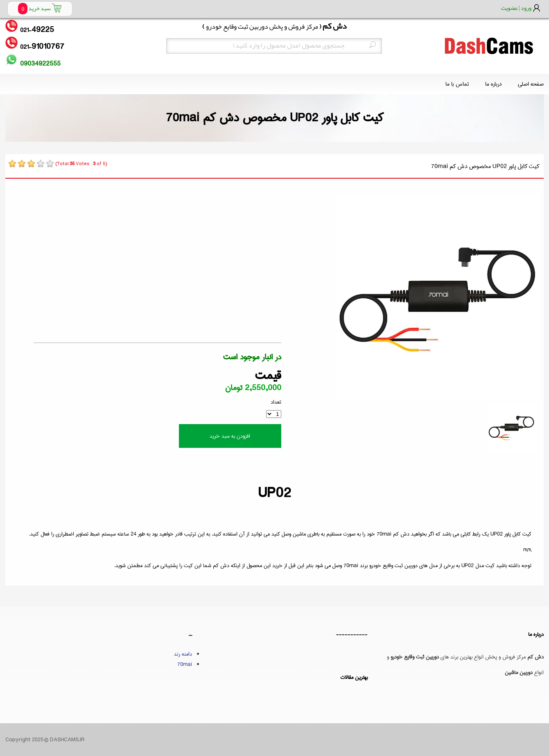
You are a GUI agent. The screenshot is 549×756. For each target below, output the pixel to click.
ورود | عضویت (516, 8)
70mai (185, 664)
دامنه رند (183, 654)
